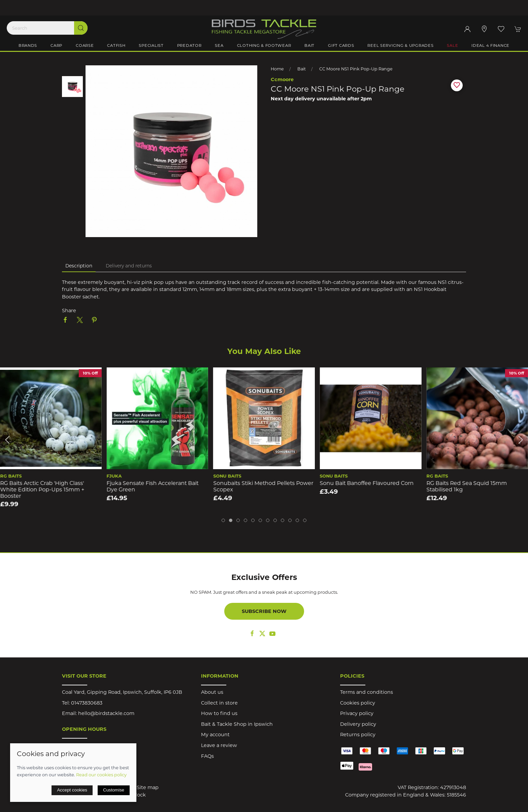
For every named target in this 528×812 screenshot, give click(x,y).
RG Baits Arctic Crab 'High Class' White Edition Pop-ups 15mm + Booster (42, 490)
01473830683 (87, 703)
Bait (302, 69)
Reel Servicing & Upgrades (400, 45)
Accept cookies (72, 790)
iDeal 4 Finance (490, 45)
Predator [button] (189, 45)
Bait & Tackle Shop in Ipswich (237, 724)
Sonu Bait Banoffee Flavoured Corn (367, 483)
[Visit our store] (484, 29)
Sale (452, 45)
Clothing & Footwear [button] (264, 45)
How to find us (219, 713)
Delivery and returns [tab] (129, 266)
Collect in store (219, 703)
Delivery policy (358, 724)
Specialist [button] (151, 45)
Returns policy (358, 735)
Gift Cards (341, 45)
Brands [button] (28, 45)
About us (212, 692)
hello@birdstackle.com (106, 713)
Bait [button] (309, 45)
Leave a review (219, 745)
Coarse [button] (85, 45)
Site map (148, 787)
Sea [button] (219, 45)
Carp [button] (56, 45)
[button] (501, 29)
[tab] (223, 520)
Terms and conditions (367, 692)
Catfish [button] (116, 45)
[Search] (47, 28)
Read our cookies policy (101, 775)
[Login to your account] (467, 29)
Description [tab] (79, 266)
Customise (114, 790)
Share (69, 311)
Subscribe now (264, 611)
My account (215, 735)
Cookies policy (358, 703)
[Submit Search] (81, 28)
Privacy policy (357, 713)
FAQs (207, 756)
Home (277, 69)
